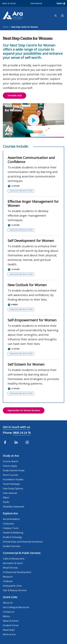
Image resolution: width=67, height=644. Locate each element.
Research (8, 577)
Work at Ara (9, 634)
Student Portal (11, 625)
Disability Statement (14, 507)
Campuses (8, 524)
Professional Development (17, 572)
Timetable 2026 (15, 96)
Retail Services (10, 568)
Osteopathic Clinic (12, 586)
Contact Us (9, 612)
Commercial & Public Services (22, 553)
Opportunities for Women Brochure (24, 410)
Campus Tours (11, 528)
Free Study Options (13, 488)
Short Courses (10, 475)
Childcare (8, 581)
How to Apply (10, 466)
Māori (6, 498)
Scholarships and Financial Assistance (23, 542)
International (36, 3)
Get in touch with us (16, 427)
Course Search (11, 461)
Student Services (12, 546)
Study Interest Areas (14, 470)
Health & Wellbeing (13, 533)
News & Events (9, 3)
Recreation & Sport (13, 563)
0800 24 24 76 (22, 433)
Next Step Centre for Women (24, 27)
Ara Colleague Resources (16, 607)
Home (6, 27)
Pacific (6, 502)
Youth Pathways (11, 484)
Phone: (8, 433)
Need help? (9, 630)
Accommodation (11, 519)
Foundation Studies (13, 479)
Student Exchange (12, 537)
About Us (8, 603)
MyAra (61, 3)
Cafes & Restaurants (14, 559)
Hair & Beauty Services (15, 590)
